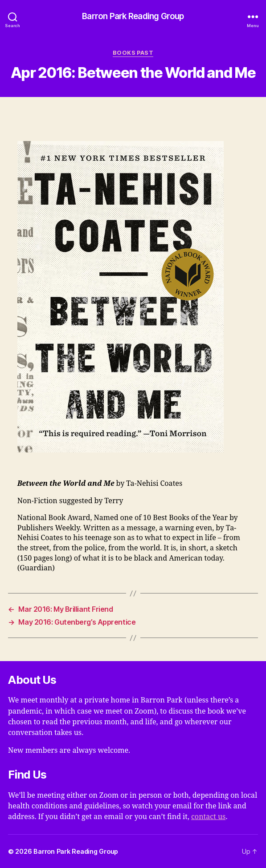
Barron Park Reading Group (133, 17)
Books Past (133, 53)
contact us (208, 817)
